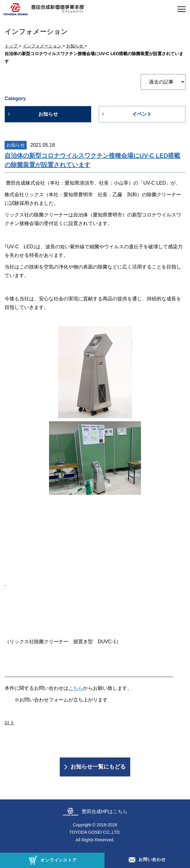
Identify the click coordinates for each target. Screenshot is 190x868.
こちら (76, 688)
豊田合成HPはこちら (104, 812)
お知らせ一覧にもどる (98, 767)
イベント (142, 114)
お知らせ (48, 114)
